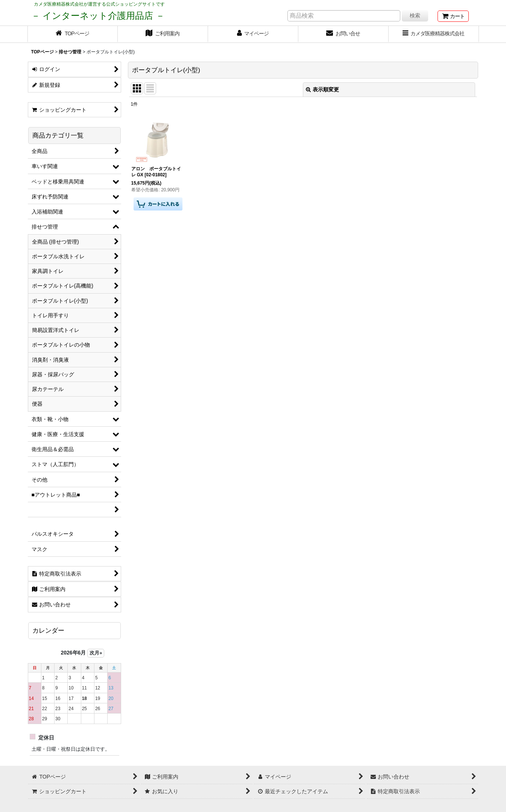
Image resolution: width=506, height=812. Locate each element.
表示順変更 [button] (322, 89)
